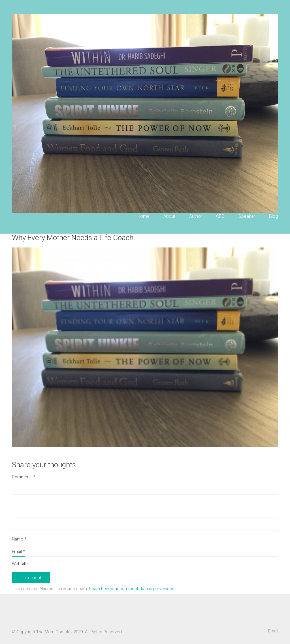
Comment (24, 477)
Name (19, 539)
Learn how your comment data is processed (132, 589)
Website (20, 564)
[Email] (273, 631)
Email (19, 552)
